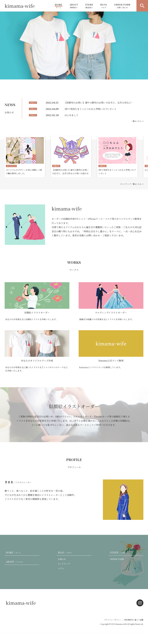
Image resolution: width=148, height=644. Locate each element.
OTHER (118, 553)
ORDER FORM (122, 6)
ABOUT (74, 6)
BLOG (104, 6)
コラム (61, 568)
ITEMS (89, 6)
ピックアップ (64, 564)
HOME (59, 6)
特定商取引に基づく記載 (134, 620)
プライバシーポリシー (113, 620)
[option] (74, 45)
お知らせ (62, 559)
